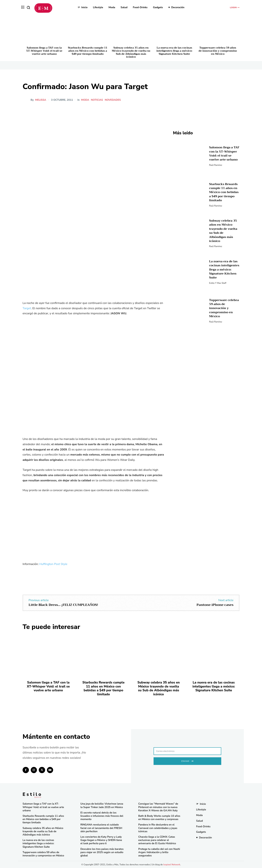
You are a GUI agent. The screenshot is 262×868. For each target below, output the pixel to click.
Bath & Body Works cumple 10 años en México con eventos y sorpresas (159, 818)
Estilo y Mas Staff (218, 283)
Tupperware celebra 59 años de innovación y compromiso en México (218, 51)
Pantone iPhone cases (215, 605)
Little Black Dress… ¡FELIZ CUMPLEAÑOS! (63, 605)
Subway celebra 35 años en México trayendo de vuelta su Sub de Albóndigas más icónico (131, 52)
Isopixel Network (172, 865)
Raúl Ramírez (216, 165)
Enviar (187, 761)
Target (27, 308)
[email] (187, 751)
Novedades (113, 100)
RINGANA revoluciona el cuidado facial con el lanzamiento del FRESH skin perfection (101, 828)
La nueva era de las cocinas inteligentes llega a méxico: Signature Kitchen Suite (174, 51)
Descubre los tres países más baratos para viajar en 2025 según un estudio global (102, 852)
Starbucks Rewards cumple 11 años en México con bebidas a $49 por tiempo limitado (88, 51)
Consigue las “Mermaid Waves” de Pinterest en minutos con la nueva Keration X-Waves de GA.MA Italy (158, 807)
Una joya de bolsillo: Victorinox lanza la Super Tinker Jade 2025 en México (102, 805)
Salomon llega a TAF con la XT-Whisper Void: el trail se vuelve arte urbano (44, 51)
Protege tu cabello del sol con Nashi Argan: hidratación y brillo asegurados (159, 852)
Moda (86, 100)
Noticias (97, 100)
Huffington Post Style (54, 564)
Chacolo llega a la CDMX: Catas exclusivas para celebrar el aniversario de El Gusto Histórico (157, 840)
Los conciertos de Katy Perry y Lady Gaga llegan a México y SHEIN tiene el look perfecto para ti (101, 840)
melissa (41, 100)
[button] (28, 7)
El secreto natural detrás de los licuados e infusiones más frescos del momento (102, 816)
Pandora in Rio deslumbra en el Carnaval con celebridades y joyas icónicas (158, 828)
